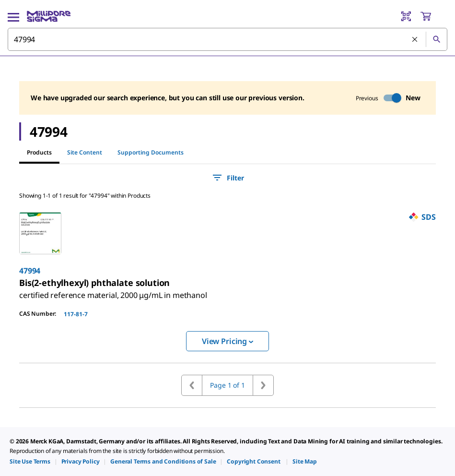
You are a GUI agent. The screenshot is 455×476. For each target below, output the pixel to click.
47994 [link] (30, 271)
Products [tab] (39, 152)
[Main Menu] (13, 16)
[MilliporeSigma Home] (49, 16)
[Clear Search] (415, 40)
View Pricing (227, 341)
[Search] (436, 39)
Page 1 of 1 (227, 385)
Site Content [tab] (85, 152)
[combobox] (227, 39)
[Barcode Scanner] (406, 16)
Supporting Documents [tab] (151, 152)
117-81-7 (76, 314)
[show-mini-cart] (433, 16)
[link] (113, 291)
